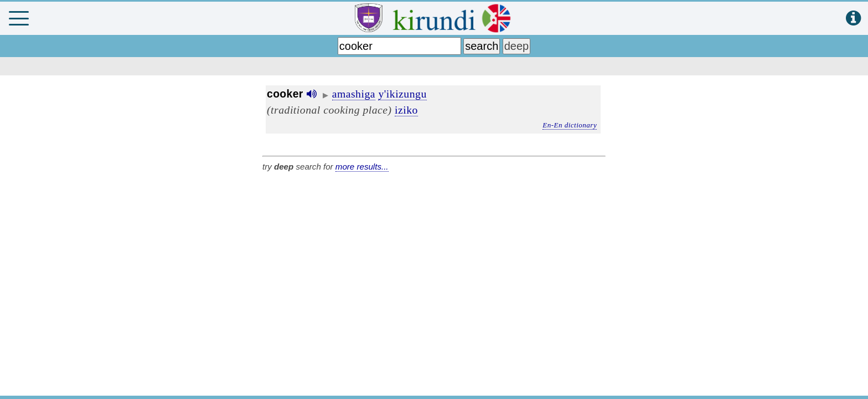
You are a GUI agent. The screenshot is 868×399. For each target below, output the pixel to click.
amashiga (354, 94)
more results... (362, 167)
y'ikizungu (402, 94)
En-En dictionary (570, 125)
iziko (406, 110)
